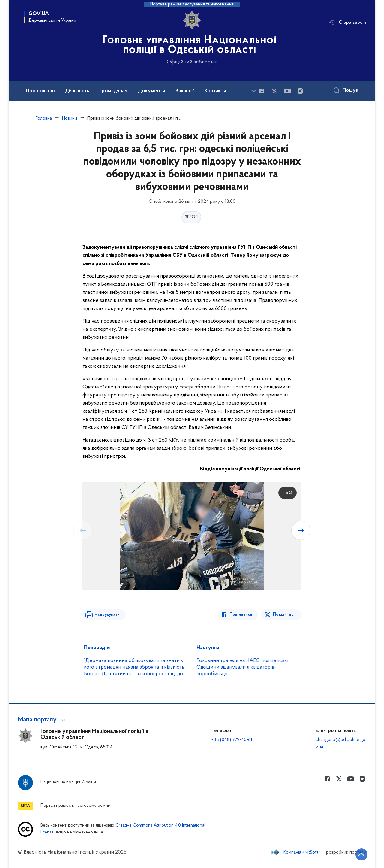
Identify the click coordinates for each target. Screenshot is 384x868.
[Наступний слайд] (301, 530)
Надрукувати (107, 615)
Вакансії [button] (185, 91)
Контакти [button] (215, 91)
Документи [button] (152, 91)
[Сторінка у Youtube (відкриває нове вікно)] (287, 91)
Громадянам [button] (114, 91)
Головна (44, 118)
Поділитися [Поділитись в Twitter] (284, 615)
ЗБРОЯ (191, 217)
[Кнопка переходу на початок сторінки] (361, 854)
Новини (70, 118)
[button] (43, 720)
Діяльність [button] (77, 91)
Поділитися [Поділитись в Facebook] (241, 615)
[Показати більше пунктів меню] (253, 91)
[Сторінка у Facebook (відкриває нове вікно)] (262, 91)
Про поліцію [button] (40, 91)
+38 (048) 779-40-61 (232, 740)
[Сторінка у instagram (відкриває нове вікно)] (300, 91)
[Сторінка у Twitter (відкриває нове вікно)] (274, 91)
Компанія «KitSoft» (302, 852)
